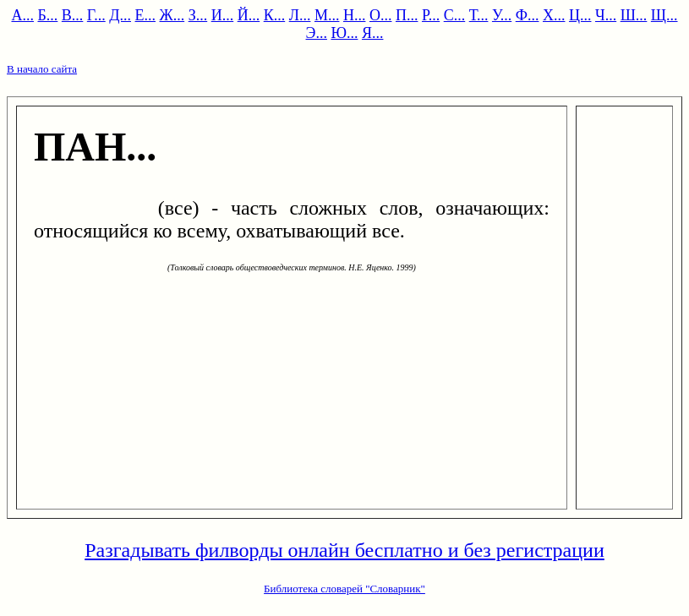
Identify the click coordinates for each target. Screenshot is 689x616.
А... (22, 15)
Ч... (606, 15)
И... (223, 15)
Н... (355, 15)
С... (455, 15)
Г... (96, 15)
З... (198, 15)
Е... (146, 15)
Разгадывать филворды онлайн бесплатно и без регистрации (344, 550)
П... (407, 15)
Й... (249, 15)
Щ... (664, 15)
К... (275, 15)
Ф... (528, 15)
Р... (431, 15)
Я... (373, 33)
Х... (554, 15)
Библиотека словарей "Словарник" (344, 589)
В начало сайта (42, 69)
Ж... (172, 15)
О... (381, 15)
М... (327, 15)
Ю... (344, 33)
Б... (47, 15)
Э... (317, 33)
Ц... (580, 15)
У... (502, 15)
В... (73, 15)
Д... (120, 15)
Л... (300, 15)
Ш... (634, 15)
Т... (479, 15)
